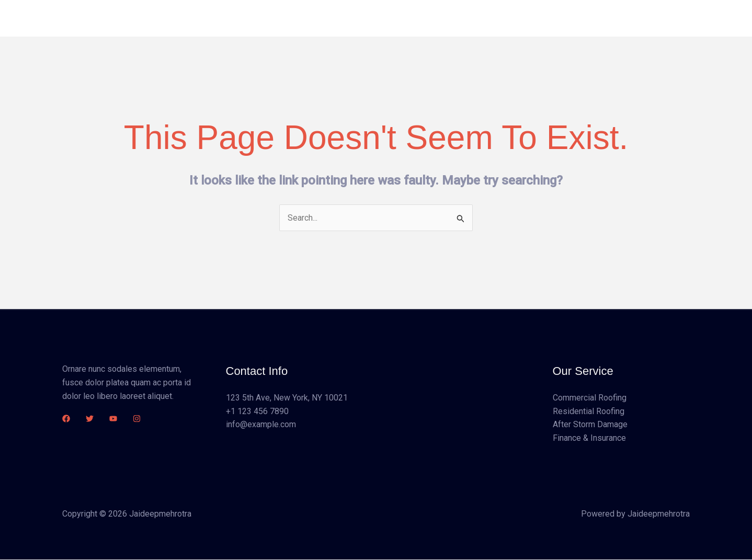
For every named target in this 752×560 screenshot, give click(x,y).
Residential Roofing (589, 411)
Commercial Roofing (590, 398)
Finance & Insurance (589, 438)
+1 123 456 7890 (257, 411)
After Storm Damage (590, 425)
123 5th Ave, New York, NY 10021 (287, 398)
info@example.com (261, 425)
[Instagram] (137, 419)
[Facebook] (66, 419)
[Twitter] (90, 419)
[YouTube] (113, 419)
